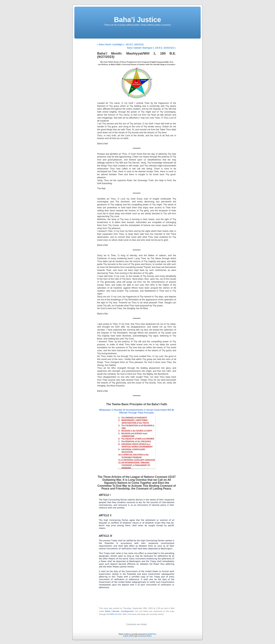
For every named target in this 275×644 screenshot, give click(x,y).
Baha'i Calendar (112, 611)
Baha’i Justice (137, 20)
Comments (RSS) (145, 636)
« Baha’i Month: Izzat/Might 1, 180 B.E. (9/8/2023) (120, 45)
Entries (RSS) (128, 636)
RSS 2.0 (113, 614)
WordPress (152, 634)
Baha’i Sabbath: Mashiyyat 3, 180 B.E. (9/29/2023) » (152, 48)
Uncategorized (127, 611)
